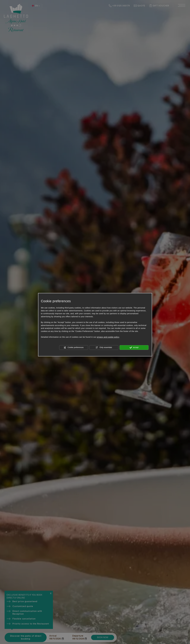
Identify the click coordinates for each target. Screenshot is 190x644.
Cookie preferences (74, 348)
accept (134, 348)
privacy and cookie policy (108, 337)
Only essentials (104, 348)
